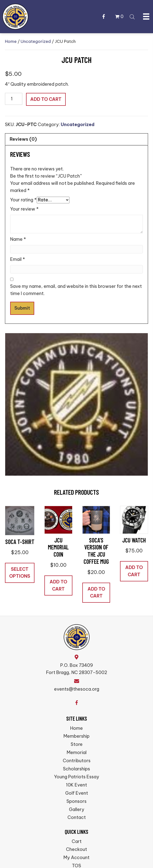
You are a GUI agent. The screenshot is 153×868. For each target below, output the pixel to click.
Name (18, 239)
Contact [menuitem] (77, 817)
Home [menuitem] (76, 728)
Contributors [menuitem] (77, 761)
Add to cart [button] (58, 585)
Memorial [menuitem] (77, 752)
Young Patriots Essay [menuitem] (77, 777)
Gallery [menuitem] (77, 809)
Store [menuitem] (77, 744)
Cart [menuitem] (77, 841)
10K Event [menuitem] (76, 785)
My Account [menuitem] (76, 857)
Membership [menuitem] (76, 736)
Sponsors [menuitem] (76, 801)
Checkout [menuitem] (76, 849)
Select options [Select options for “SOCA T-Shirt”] (20, 573)
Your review (24, 209)
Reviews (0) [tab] (23, 139)
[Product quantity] (14, 99)
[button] (104, 17)
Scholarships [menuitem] (76, 769)
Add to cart (46, 99)
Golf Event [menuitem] (77, 793)
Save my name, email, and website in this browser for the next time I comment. (76, 290)
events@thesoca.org (77, 689)
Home (11, 41)
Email (18, 259)
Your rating (23, 200)
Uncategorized (36, 41)
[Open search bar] (132, 16)
